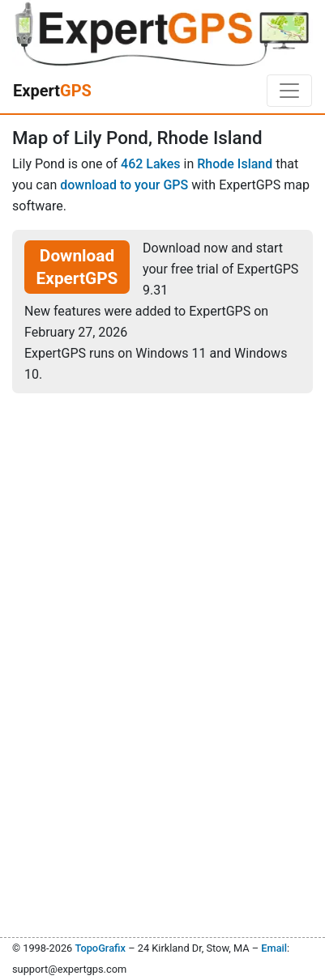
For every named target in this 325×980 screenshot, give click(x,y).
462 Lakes (151, 164)
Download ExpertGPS (77, 267)
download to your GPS (124, 185)
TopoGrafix (100, 948)
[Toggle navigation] (289, 91)
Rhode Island (235, 164)
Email (274, 948)
